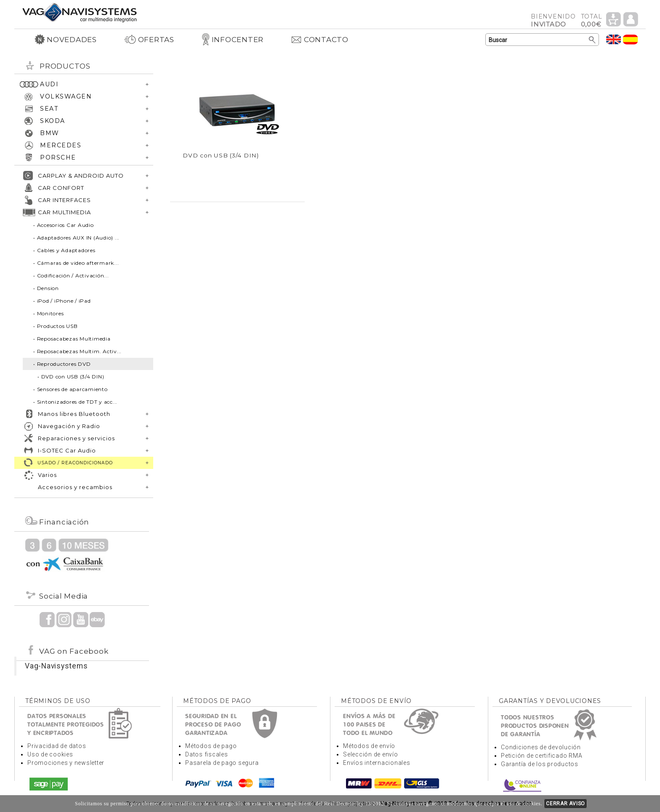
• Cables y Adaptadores (64, 250)
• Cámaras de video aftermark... (76, 263)
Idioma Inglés (614, 39)
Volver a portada (80, 12)
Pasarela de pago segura (222, 763)
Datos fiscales (207, 754)
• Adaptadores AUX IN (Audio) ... (76, 238)
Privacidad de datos (57, 746)
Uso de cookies (50, 754)
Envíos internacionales (377, 763)
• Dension (46, 288)
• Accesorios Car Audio (64, 225)
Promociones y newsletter (66, 763)
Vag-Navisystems (56, 666)
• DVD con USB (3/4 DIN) (71, 377)
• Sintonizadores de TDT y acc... (75, 402)
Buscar (592, 40)
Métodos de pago (211, 746)
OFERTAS (149, 40)
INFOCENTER (233, 40)
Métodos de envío (369, 746)
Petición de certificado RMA (542, 756)
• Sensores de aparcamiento (71, 389)
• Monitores (48, 313)
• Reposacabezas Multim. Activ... (77, 351)
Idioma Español (631, 39)
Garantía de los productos (540, 764)
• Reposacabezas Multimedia (72, 339)
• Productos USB (55, 326)
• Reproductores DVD (62, 364)
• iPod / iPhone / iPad (62, 301)
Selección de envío (371, 754)
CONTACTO (319, 40)
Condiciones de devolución (541, 747)
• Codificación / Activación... (71, 276)
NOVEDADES (66, 40)
